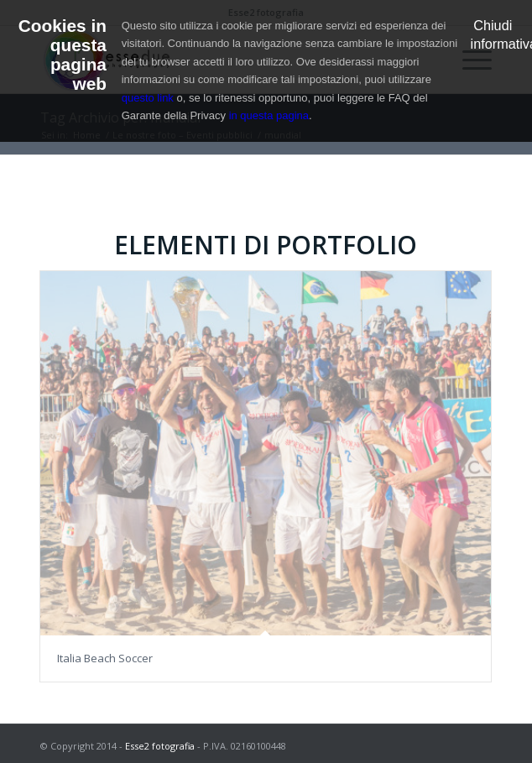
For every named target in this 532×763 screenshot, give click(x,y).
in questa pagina (269, 115)
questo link (148, 98)
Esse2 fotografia (160, 746)
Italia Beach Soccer (105, 658)
